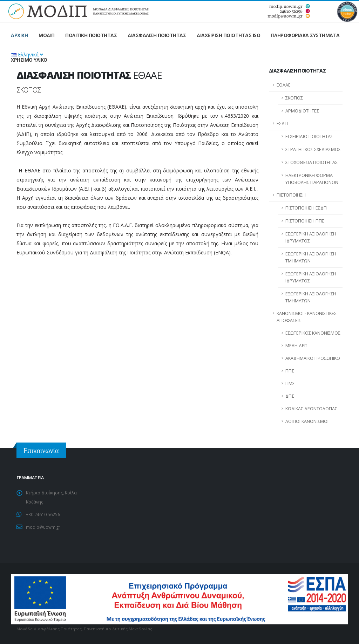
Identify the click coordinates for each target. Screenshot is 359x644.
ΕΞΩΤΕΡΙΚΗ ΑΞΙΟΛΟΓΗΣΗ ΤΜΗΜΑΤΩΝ (311, 297)
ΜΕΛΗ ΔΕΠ (296, 346)
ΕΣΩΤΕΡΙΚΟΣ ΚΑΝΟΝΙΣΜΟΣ (313, 333)
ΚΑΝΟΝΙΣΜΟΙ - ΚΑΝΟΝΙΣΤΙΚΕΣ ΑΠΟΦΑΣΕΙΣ (307, 317)
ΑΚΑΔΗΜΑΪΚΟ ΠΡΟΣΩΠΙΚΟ (313, 358)
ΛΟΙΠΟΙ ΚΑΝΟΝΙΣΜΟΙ (307, 421)
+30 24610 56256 (43, 514)
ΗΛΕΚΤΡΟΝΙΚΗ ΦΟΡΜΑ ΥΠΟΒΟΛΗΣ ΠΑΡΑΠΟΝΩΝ (312, 179)
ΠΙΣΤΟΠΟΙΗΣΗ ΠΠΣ (305, 221)
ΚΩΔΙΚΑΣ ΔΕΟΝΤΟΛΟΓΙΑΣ (311, 409)
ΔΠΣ (290, 396)
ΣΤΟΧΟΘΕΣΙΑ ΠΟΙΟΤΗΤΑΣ (311, 162)
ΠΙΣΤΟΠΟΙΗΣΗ (291, 195)
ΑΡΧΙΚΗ (19, 35)
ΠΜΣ (290, 383)
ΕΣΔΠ (282, 124)
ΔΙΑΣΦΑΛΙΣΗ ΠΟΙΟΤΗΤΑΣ (157, 35)
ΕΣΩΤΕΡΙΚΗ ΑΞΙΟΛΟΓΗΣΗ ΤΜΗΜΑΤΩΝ (311, 257)
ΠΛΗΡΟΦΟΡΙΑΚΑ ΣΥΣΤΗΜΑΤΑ (305, 35)
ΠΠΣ (290, 371)
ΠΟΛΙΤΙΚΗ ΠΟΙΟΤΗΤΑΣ (91, 35)
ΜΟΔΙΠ (47, 35)
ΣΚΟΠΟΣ (294, 98)
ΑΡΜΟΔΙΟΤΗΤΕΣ (302, 111)
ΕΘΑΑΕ (284, 85)
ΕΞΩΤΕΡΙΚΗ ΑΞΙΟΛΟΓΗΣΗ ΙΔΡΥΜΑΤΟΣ (311, 277)
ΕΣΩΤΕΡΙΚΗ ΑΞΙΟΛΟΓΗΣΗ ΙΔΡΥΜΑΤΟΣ (311, 237)
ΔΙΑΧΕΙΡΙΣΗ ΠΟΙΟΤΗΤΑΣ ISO (228, 35)
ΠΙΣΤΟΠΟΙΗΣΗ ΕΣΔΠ (306, 208)
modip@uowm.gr (44, 526)
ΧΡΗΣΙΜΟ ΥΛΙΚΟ (29, 60)
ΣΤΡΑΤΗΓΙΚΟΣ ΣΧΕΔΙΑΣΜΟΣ (313, 149)
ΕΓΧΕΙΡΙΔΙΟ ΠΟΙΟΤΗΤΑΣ (309, 136)
